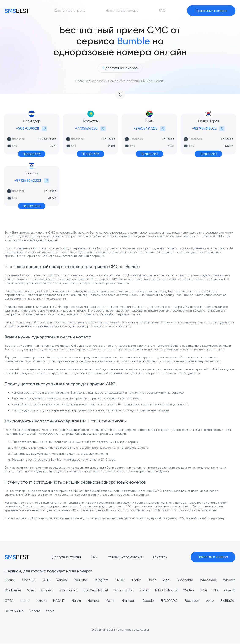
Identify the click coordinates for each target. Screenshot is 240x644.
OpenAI (10, 601)
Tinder (136, 580)
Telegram (101, 580)
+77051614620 (86, 128)
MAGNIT (78, 601)
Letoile (60, 601)
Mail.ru (95, 601)
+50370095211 (28, 128)
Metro (129, 601)
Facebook (213, 601)
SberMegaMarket (102, 590)
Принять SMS (32, 154)
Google (168, 601)
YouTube (80, 580)
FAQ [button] (162, 10)
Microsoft (148, 601)
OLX (232, 590)
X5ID (46, 580)
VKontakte (184, 580)
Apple (73, 611)
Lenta (43, 601)
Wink (33, 590)
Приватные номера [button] (211, 11)
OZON (28, 601)
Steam (154, 590)
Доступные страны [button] (70, 10)
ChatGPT (29, 580)
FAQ (92, 557)
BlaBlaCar (12, 611)
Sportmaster (132, 590)
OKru (219, 590)
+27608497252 (145, 128)
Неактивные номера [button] (122, 10)
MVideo (202, 590)
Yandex (62, 580)
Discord (57, 611)
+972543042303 (28, 180)
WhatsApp (207, 580)
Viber (166, 580)
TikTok (119, 580)
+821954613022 (204, 128)
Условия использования (125, 557)
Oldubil (10, 580)
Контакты (161, 557)
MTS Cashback (178, 590)
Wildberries (13, 590)
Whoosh (229, 580)
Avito (231, 601)
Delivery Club (36, 611)
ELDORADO (189, 601)
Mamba (112, 601)
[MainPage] (17, 11)
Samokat (50, 590)
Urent (151, 580)
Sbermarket (73, 590)
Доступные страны (63, 557)
